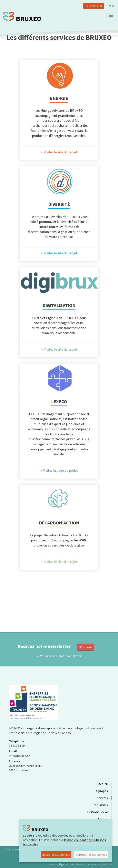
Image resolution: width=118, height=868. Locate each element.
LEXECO (59, 401)
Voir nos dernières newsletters (61, 656)
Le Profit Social (98, 812)
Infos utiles (100, 805)
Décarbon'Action (59, 523)
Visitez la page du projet (60, 471)
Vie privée (76, 864)
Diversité (59, 204)
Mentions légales (58, 864)
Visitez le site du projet (61, 152)
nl (114, 6)
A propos (102, 791)
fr (110, 6)
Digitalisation (59, 305)
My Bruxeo (95, 6)
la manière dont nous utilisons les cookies (64, 842)
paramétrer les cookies (91, 855)
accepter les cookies (56, 855)
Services (102, 798)
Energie (59, 98)
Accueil (103, 784)
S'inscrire (86, 647)
